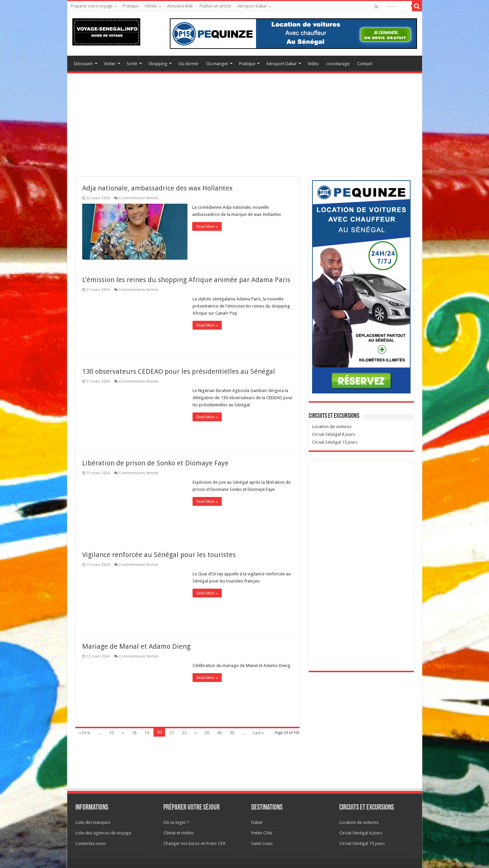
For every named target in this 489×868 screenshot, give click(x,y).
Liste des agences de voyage (103, 833)
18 (134, 733)
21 (172, 733)
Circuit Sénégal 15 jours (335, 442)
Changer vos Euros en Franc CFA (194, 843)
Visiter (110, 64)
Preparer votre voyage (92, 6)
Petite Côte (262, 833)
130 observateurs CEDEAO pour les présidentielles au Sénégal (179, 371)
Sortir (132, 64)
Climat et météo (179, 833)
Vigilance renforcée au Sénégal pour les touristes (159, 555)
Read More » (207, 226)
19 (147, 733)
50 (232, 733)
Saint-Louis (262, 843)
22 (184, 733)
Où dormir (188, 64)
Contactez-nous (91, 843)
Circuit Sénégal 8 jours (334, 434)
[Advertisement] (245, 129)
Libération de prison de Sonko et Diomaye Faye (155, 463)
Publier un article (215, 6)
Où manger (217, 64)
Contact (365, 64)
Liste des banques (93, 822)
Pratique (130, 6)
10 (111, 733)
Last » (258, 733)
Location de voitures (332, 427)
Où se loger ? (176, 822)
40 (219, 733)
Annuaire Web (180, 6)
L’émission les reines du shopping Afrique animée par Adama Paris (186, 280)
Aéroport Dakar (252, 6)
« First (85, 733)
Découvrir (84, 64)
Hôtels (151, 6)
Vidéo (313, 64)
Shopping (158, 64)
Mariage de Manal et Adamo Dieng (136, 646)
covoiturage (338, 64)
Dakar (257, 822)
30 (207, 733)
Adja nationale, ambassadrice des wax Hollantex (157, 188)
